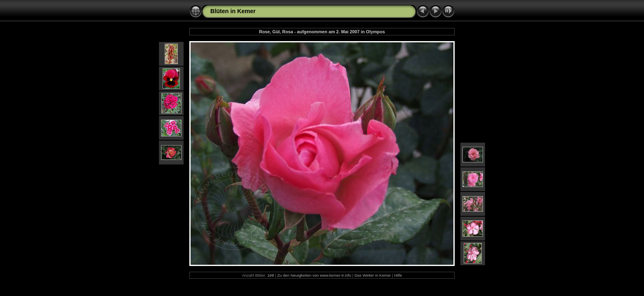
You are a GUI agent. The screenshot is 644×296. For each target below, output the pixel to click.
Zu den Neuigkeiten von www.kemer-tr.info (314, 275)
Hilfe (398, 275)
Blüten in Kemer (233, 11)
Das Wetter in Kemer (373, 275)
